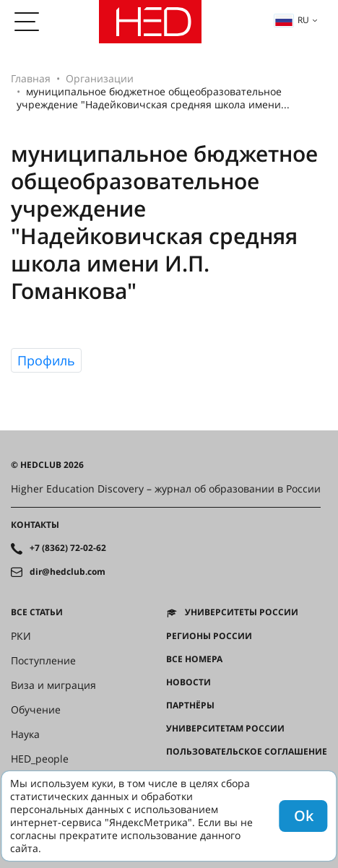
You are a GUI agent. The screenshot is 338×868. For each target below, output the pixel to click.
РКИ (21, 636)
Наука (25, 734)
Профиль (46, 360)
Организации (100, 78)
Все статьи (37, 612)
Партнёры (190, 706)
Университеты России (242, 612)
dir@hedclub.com (68, 572)
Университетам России (225, 729)
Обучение (36, 710)
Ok (304, 816)
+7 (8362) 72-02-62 (68, 548)
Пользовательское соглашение (247, 752)
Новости (188, 682)
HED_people (40, 759)
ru (292, 20)
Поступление (43, 661)
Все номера (194, 659)
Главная (31, 78)
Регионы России (209, 636)
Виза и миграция (53, 685)
